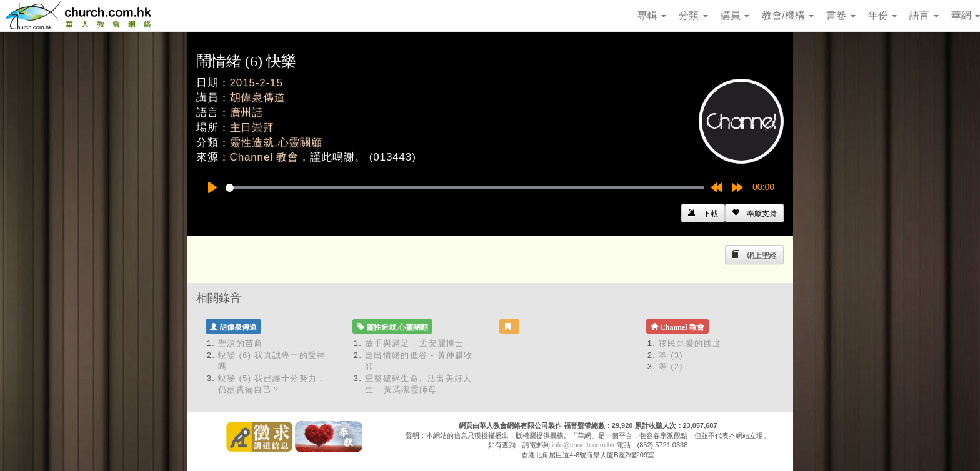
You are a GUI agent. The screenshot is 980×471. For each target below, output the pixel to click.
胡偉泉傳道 (258, 98)
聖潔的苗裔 (241, 343)
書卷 (841, 15)
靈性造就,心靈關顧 (276, 143)
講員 (735, 15)
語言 (924, 15)
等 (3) (671, 355)
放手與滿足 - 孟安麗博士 (414, 343)
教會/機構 (788, 15)
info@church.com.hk (583, 445)
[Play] (212, 187)
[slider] (465, 188)
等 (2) (671, 366)
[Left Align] (754, 213)
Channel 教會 (265, 157)
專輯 (652, 15)
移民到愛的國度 (690, 343)
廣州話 (247, 113)
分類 (693, 15)
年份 (882, 15)
